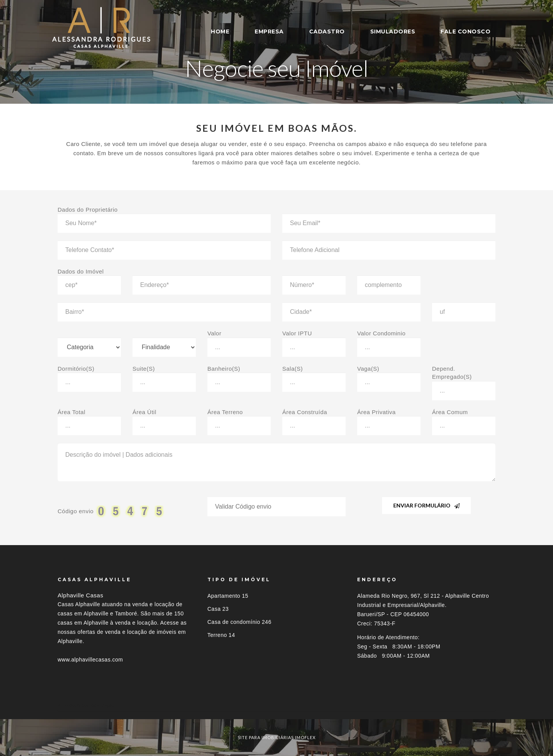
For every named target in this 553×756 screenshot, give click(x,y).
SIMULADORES (393, 31)
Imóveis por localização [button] (89, 705)
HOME (220, 31)
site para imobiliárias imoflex (277, 737)
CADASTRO (327, 31)
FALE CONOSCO (465, 31)
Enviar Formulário (426, 505)
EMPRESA (269, 31)
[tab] (276, 705)
